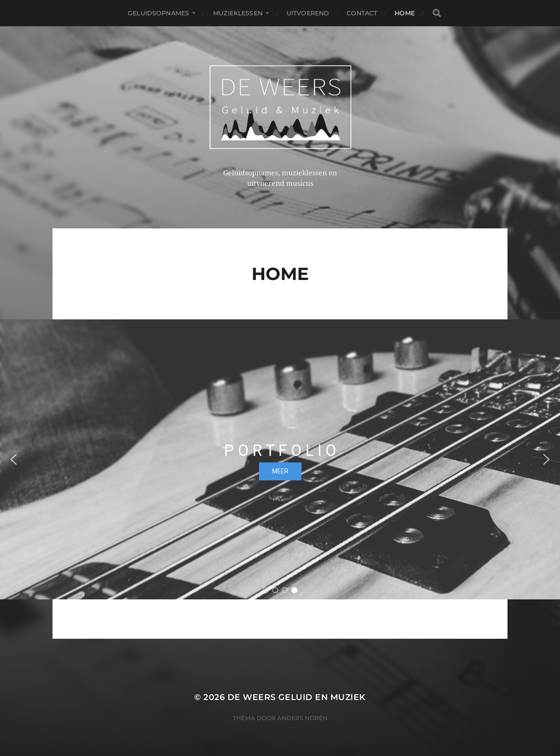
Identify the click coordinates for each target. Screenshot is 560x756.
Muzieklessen (238, 13)
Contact (362, 13)
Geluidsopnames (158, 13)
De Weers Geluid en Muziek (297, 697)
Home (405, 13)
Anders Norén (303, 718)
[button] (14, 459)
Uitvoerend (308, 13)
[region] (280, 459)
